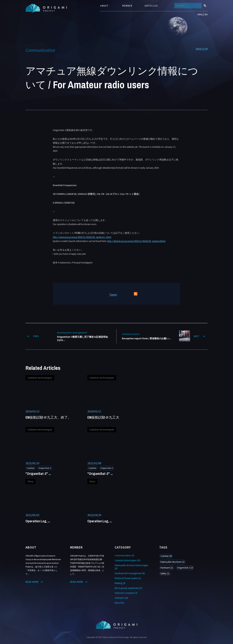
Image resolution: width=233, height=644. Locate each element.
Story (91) (119, 603)
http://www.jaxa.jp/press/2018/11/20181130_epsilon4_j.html (82, 237)
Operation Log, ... (38, 521)
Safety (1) (165, 574)
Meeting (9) (120, 583)
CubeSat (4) (166, 556)
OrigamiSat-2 (45, 468)
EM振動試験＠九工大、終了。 (48, 417)
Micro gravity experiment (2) (128, 588)
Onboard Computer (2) (126, 593)
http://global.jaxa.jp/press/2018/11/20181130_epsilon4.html (136, 241)
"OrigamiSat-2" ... (38, 474)
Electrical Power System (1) (128, 578)
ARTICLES (151, 6)
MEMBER (127, 6)
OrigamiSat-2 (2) (185, 568)
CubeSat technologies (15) (128, 560)
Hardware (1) (167, 568)
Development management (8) (130, 573)
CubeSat (30, 468)
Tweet (113, 295)
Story (30, 481)
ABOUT (104, 6)
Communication (40, 50)
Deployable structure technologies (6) (131, 567)
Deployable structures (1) (172, 562)
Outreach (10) (121, 598)
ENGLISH (202, 14)
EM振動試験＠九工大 (103, 417)
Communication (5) (124, 555)
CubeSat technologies (40, 378)
